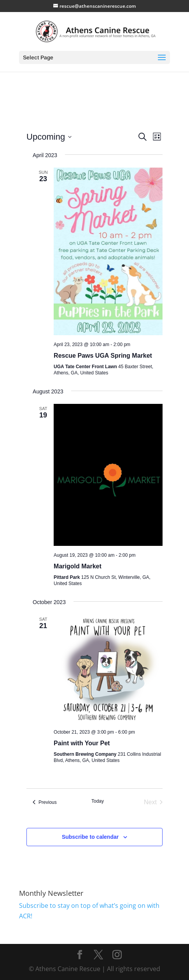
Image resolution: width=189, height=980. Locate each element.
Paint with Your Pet (82, 743)
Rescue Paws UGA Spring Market (103, 356)
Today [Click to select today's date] (98, 801)
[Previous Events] (45, 802)
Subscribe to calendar (90, 837)
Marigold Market (78, 566)
